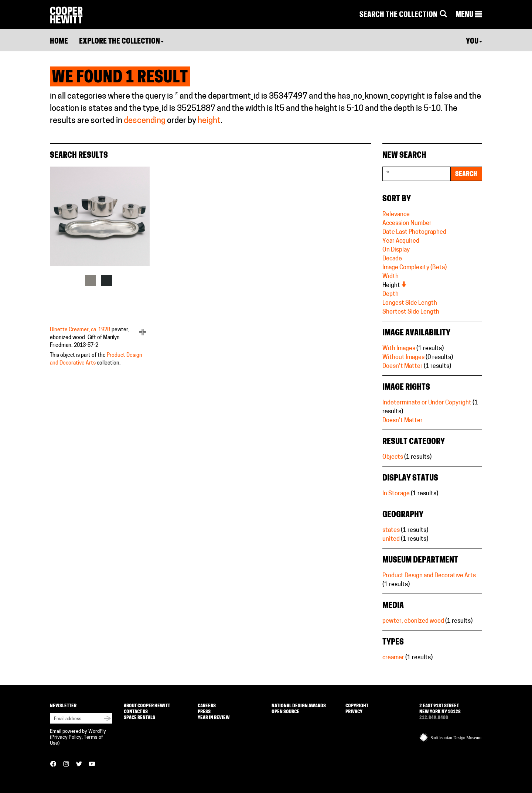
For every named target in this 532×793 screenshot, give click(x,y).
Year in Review (214, 718)
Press (204, 712)
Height (395, 286)
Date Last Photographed (414, 232)
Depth (391, 294)
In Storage (396, 494)
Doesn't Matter (403, 366)
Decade (392, 259)
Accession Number (407, 223)
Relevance (396, 215)
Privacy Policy (66, 737)
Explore (121, 42)
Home (59, 42)
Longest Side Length (410, 303)
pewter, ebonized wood (413, 621)
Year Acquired (401, 241)
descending (145, 121)
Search (466, 175)
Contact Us (136, 712)
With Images (399, 349)
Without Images (403, 358)
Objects (393, 457)
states (391, 530)
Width (391, 277)
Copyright (357, 706)
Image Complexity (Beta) (415, 268)
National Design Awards (299, 706)
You (474, 42)
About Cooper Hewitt (147, 706)
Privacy (354, 712)
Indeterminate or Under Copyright (427, 403)
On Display (396, 250)
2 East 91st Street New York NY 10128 (440, 709)
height (209, 121)
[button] (469, 15)
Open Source (285, 712)
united (391, 539)
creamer (393, 658)
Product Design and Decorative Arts (429, 576)
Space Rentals (139, 718)
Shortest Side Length (411, 312)
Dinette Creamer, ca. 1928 (80, 330)
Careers (207, 706)
